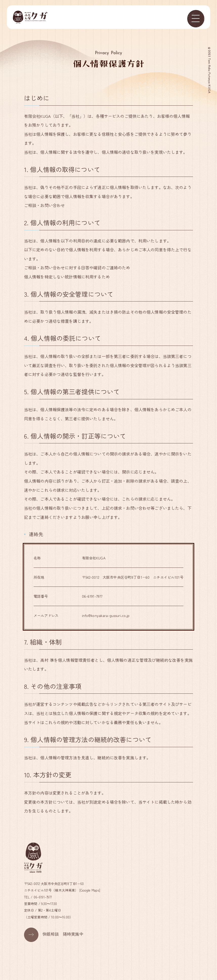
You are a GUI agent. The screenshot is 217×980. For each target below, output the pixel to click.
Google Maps (91, 890)
